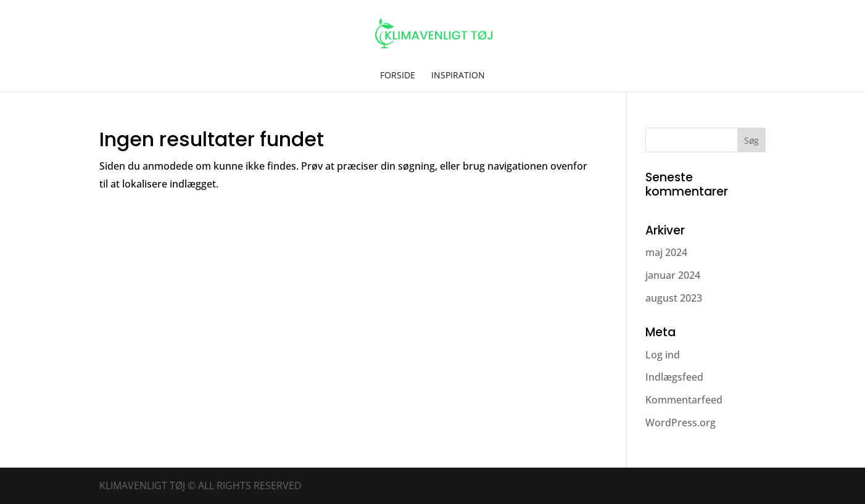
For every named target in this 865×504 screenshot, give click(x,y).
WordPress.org (681, 423)
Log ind (663, 355)
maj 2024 (666, 252)
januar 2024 (673, 275)
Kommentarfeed (684, 400)
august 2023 (674, 298)
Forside (398, 76)
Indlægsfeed (674, 377)
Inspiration (458, 76)
